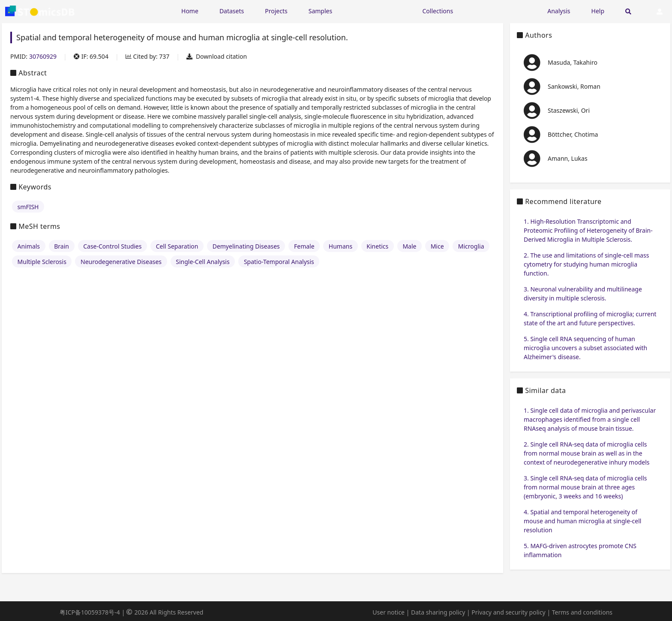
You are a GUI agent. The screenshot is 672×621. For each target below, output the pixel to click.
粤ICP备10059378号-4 (90, 612)
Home (190, 11)
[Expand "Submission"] (500, 10)
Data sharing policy (438, 612)
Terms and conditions (582, 612)
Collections (438, 11)
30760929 (43, 56)
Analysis (559, 11)
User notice (388, 612)
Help (598, 11)
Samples (320, 11)
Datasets (232, 11)
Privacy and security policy (508, 612)
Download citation (217, 56)
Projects (276, 11)
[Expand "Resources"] (377, 10)
